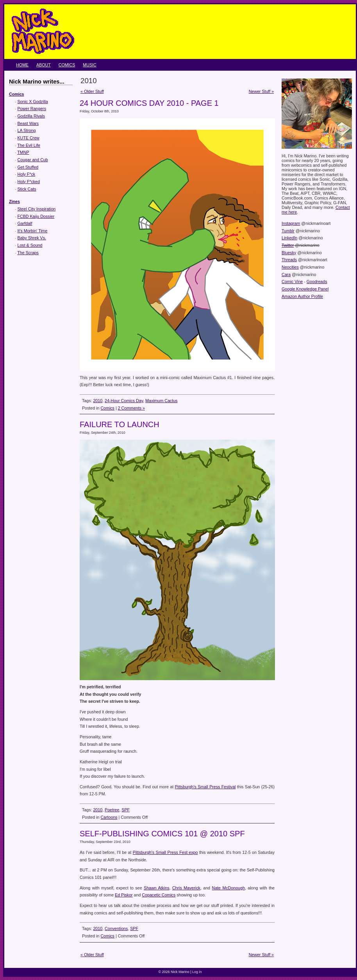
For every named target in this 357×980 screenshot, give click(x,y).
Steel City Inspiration (37, 209)
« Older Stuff (92, 91)
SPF (126, 810)
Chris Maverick (186, 888)
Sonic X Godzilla (33, 102)
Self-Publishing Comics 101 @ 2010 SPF (162, 834)
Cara (286, 274)
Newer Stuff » (261, 91)
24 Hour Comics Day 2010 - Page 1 (149, 103)
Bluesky (289, 253)
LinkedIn (289, 238)
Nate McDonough (228, 888)
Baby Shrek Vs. (32, 238)
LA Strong (27, 130)
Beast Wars (28, 123)
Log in (197, 972)
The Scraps (28, 253)
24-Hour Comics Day (124, 401)
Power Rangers (32, 109)
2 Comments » (131, 408)
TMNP (23, 152)
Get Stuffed (28, 167)
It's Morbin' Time (33, 231)
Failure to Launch (120, 424)
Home (22, 65)
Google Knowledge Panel (305, 289)
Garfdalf (25, 223)
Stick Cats (27, 189)
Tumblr (288, 231)
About (44, 65)
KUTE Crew (29, 138)
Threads (289, 260)
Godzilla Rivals (31, 116)
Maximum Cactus (161, 401)
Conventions (116, 928)
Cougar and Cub (33, 160)
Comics (67, 65)
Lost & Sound (30, 245)
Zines (14, 201)
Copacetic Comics (159, 895)
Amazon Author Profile (302, 296)
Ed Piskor (124, 895)
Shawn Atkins (156, 888)
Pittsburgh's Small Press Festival (205, 787)
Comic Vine (292, 282)
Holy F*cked (29, 182)
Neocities (290, 267)
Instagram (291, 223)
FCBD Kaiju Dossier (36, 216)
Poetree (112, 810)
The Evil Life (29, 145)
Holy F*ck (27, 174)
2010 (98, 401)
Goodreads (317, 282)
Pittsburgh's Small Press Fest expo (165, 852)
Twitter (288, 245)
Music (89, 65)
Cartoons (109, 817)
